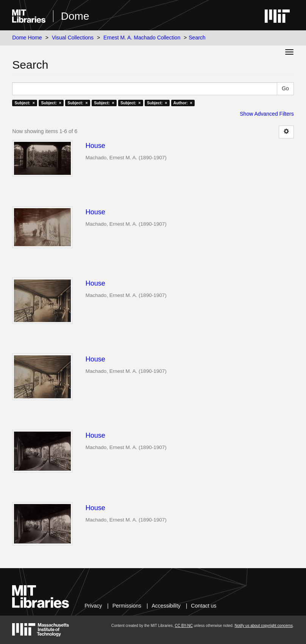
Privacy (93, 606)
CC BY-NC (183, 626)
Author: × (183, 103)
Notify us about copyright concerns (263, 626)
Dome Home (27, 38)
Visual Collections (73, 38)
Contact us (204, 606)
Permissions (127, 606)
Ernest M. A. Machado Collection (142, 38)
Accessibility (166, 606)
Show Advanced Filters (267, 114)
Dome (75, 16)
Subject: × (25, 103)
